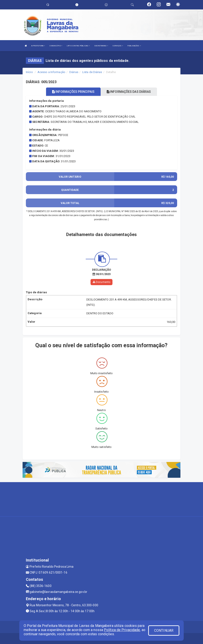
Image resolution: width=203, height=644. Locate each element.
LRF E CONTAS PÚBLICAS (78, 46)
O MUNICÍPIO (56, 46)
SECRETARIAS (101, 46)
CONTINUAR (164, 631)
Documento (101, 282)
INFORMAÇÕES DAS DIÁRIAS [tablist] (129, 92)
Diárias (74, 72)
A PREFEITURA (38, 46)
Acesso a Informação (51, 72)
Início (29, 72)
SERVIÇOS (118, 46)
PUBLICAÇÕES (134, 46)
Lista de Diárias (92, 72)
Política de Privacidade (122, 630)
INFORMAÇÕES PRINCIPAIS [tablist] (73, 92)
